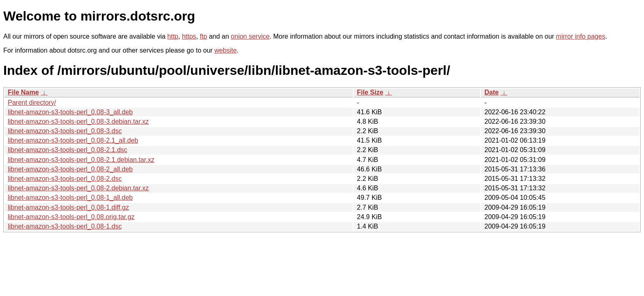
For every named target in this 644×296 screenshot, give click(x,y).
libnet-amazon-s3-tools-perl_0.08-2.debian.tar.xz (78, 188)
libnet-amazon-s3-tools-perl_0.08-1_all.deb (70, 198)
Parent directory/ (32, 103)
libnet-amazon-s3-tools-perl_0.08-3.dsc (65, 131)
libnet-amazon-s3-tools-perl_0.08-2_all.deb (70, 169)
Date (491, 92)
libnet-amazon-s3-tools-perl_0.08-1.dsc (65, 226)
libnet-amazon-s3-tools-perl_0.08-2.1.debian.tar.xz (81, 160)
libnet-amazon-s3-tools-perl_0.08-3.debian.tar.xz (78, 121)
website (225, 50)
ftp (203, 36)
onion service (250, 36)
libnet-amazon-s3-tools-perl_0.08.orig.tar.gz (71, 217)
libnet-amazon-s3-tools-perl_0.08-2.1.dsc (68, 150)
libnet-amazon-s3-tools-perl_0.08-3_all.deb (70, 112)
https (189, 36)
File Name (23, 92)
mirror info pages (581, 36)
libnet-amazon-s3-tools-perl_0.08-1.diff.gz (68, 207)
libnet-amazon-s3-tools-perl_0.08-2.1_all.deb (73, 140)
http (173, 36)
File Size (370, 92)
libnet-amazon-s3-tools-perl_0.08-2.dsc (65, 179)
